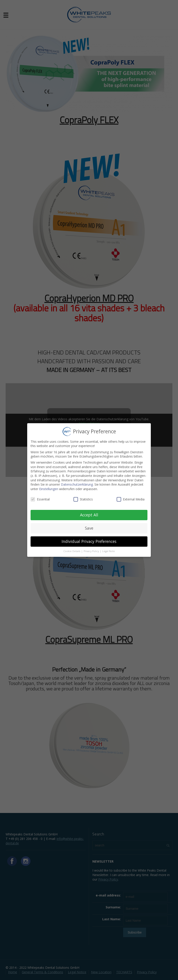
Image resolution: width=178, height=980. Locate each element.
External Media (131, 496)
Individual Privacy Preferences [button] (89, 538)
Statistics (83, 496)
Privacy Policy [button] (92, 548)
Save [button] (89, 525)
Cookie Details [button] (72, 548)
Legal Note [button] (109, 548)
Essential (40, 496)
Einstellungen (49, 486)
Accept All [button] (89, 512)
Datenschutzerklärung (77, 481)
